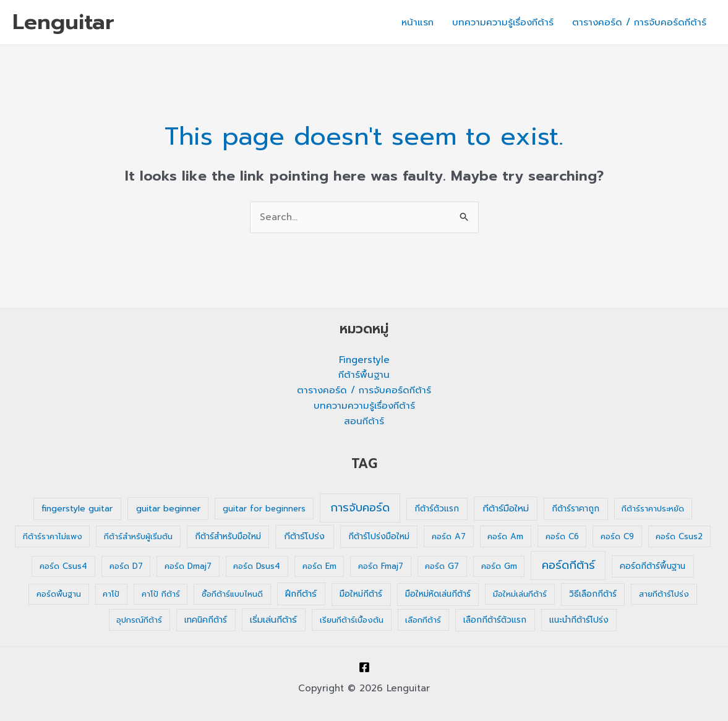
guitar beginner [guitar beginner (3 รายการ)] (168, 509)
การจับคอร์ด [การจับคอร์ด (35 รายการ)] (360, 508)
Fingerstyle (364, 360)
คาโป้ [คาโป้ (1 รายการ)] (111, 594)
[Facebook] (364, 667)
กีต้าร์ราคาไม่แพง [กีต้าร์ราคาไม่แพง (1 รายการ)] (53, 536)
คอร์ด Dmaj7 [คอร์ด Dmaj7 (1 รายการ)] (188, 566)
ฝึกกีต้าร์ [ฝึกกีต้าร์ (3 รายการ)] (301, 594)
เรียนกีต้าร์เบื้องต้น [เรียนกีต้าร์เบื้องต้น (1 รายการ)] (352, 620)
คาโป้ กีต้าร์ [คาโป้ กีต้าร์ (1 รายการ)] (161, 594)
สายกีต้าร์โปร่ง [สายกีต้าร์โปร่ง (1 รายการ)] (664, 594)
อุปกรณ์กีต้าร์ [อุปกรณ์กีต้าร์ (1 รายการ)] (139, 620)
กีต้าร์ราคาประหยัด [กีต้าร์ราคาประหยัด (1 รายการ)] (653, 509)
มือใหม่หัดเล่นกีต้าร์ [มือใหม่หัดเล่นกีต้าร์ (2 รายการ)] (438, 594)
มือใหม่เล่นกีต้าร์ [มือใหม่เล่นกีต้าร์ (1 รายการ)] (520, 594)
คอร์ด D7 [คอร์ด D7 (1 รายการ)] (126, 566)
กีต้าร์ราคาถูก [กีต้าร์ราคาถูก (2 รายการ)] (576, 509)
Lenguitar (63, 22)
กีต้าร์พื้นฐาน (364, 375)
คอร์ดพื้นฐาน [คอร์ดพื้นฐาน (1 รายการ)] (59, 594)
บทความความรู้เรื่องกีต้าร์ (503, 22)
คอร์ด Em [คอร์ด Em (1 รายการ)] (319, 566)
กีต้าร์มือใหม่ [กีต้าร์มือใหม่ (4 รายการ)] (506, 508)
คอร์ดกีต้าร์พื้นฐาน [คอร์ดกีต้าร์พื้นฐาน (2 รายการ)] (653, 566)
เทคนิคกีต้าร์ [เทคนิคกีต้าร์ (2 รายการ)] (206, 620)
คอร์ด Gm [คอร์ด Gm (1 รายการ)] (499, 566)
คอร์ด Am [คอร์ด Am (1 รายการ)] (505, 536)
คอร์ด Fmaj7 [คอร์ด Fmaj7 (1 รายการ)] (381, 566)
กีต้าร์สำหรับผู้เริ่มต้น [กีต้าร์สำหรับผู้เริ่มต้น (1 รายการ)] (138, 536)
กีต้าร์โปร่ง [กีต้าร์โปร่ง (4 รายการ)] (304, 536)
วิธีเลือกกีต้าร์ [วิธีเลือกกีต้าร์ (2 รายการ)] (593, 594)
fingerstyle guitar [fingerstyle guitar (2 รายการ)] (77, 509)
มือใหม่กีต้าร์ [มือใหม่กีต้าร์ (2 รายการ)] (361, 594)
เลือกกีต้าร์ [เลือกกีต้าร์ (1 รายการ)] (423, 620)
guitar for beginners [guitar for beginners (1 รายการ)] (264, 509)
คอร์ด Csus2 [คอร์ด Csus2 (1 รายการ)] (679, 536)
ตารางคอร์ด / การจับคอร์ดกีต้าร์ (639, 22)
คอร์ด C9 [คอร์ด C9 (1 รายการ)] (617, 536)
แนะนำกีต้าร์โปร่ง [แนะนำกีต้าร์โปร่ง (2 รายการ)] (579, 620)
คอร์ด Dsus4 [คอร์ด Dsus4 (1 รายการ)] (257, 566)
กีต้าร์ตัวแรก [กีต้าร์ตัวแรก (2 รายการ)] (437, 509)
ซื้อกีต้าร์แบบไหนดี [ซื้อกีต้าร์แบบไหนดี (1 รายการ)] (232, 594)
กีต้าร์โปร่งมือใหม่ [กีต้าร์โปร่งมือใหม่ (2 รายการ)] (379, 536)
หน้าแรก (418, 22)
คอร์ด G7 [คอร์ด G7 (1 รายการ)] (442, 566)
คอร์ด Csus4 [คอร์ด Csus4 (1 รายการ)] (63, 566)
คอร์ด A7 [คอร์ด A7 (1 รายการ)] (449, 536)
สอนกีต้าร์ (364, 421)
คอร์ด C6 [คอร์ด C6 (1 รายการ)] (562, 536)
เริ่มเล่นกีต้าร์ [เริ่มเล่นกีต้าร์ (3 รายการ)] (273, 620)
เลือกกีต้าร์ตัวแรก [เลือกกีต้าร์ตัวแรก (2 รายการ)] (495, 620)
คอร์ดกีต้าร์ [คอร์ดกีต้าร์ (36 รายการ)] (568, 565)
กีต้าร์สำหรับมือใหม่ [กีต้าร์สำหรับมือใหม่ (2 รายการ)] (228, 536)
